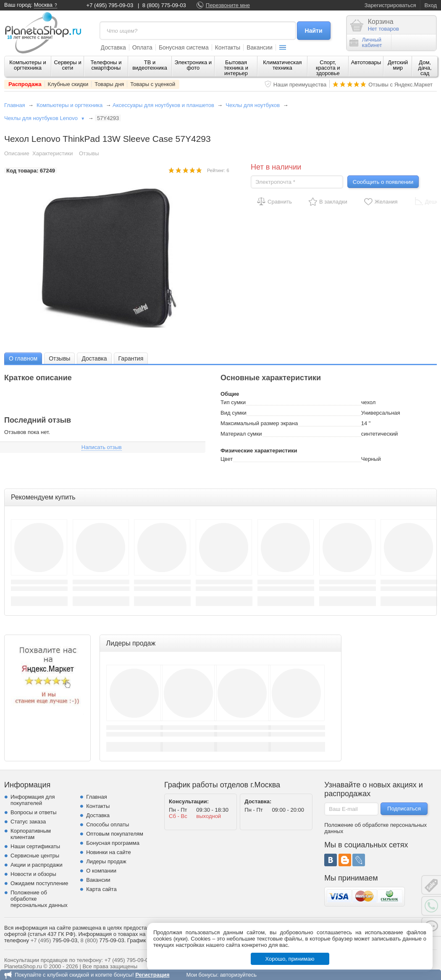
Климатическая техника (282, 65)
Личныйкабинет (366, 42)
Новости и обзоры (33, 874)
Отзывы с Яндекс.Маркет (400, 85)
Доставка (113, 47)
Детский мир (398, 65)
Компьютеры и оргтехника (28, 65)
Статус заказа (28, 822)
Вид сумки (234, 413)
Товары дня (109, 84)
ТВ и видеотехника (150, 65)
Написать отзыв (102, 447)
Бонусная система (184, 47)
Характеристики (52, 153)
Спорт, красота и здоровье (328, 68)
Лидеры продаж (106, 861)
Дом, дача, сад (425, 68)
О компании (101, 871)
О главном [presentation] (23, 358)
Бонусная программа (113, 843)
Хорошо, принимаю (290, 959)
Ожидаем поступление (39, 883)
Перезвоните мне (228, 5)
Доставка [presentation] (94, 358)
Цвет (227, 459)
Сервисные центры (35, 856)
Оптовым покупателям (115, 834)
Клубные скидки (68, 84)
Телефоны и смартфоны (106, 65)
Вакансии (260, 47)
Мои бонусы (201, 975)
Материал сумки (241, 434)
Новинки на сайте (109, 852)
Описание (17, 153)
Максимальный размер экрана (259, 423)
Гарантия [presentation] (131, 358)
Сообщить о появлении (383, 182)
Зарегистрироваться (390, 5)
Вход (431, 5)
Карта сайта (101, 889)
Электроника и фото (193, 65)
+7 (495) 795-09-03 (110, 5)
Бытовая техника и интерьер (236, 68)
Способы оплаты (108, 825)
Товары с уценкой (153, 84)
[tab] (23, 358)
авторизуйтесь (238, 975)
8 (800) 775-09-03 (164, 5)
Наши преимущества (300, 85)
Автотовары (366, 62)
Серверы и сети (67, 65)
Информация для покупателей (33, 800)
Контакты (228, 47)
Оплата (142, 47)
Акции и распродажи (37, 865)
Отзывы (89, 153)
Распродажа (25, 84)
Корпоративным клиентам (31, 834)
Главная (14, 105)
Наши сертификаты (35, 846)
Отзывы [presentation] (59, 358)
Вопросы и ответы (33, 812)
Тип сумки (233, 402)
